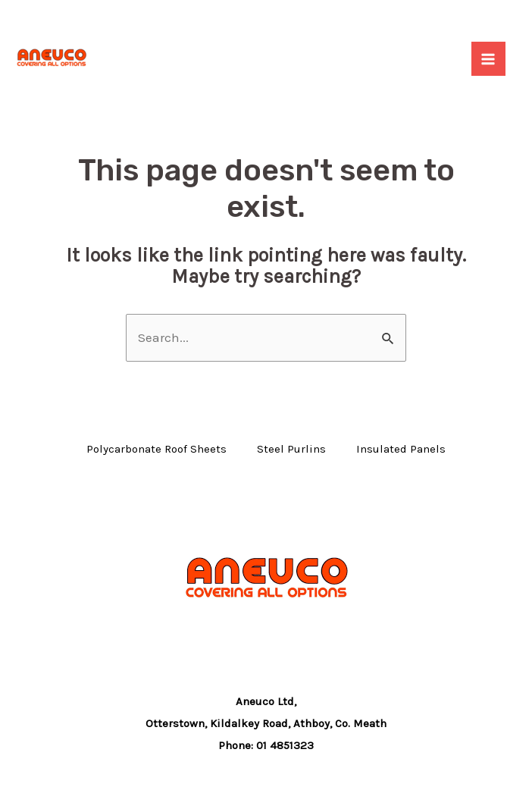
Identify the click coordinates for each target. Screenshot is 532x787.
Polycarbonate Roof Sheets (156, 449)
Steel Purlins (291, 449)
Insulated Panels (401, 449)
